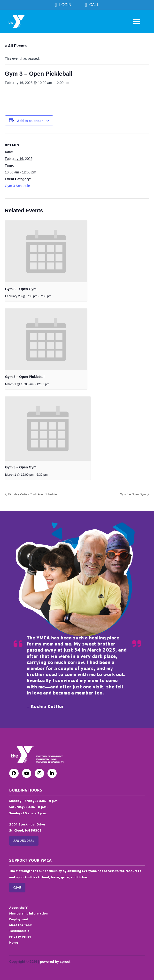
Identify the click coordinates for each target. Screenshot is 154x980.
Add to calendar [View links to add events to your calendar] (30, 121)
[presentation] (46, 251)
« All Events (16, 46)
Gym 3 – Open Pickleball (25, 377)
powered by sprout (55, 962)
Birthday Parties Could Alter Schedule (32, 494)
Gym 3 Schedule (17, 186)
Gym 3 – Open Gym (21, 289)
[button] (137, 21)
